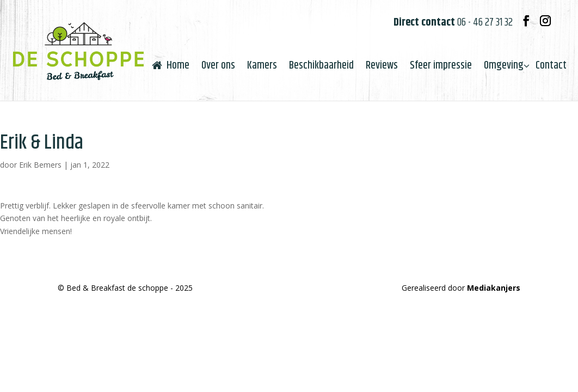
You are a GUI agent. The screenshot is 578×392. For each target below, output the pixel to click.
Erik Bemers (40, 165)
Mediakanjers (494, 288)
